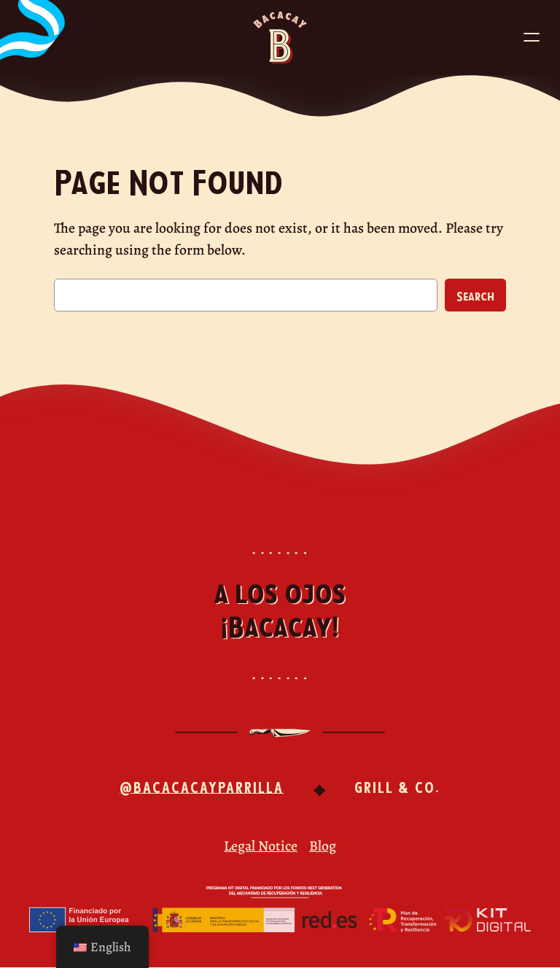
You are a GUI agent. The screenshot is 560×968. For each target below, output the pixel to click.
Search (475, 295)
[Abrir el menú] (532, 37)
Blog (323, 846)
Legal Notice (261, 846)
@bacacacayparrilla (202, 786)
